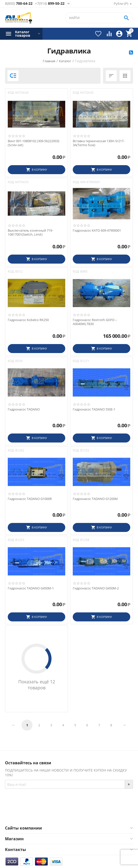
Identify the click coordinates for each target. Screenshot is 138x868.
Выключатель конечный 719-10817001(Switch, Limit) (30, 232)
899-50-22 (50, 4)
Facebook (57, 814)
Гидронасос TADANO (24, 410)
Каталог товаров (23, 34)
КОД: (11, 93)
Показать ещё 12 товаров (37, 685)
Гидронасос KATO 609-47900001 (97, 231)
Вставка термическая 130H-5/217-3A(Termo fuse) (99, 143)
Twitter (83, 814)
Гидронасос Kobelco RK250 (28, 320)
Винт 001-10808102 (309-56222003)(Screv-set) (33, 143)
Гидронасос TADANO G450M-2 (96, 588)
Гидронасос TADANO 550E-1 (94, 410)
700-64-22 (19, 4)
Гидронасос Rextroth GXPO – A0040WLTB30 (95, 322)
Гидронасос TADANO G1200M (95, 499)
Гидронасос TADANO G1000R (30, 499)
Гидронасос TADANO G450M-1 (31, 588)
